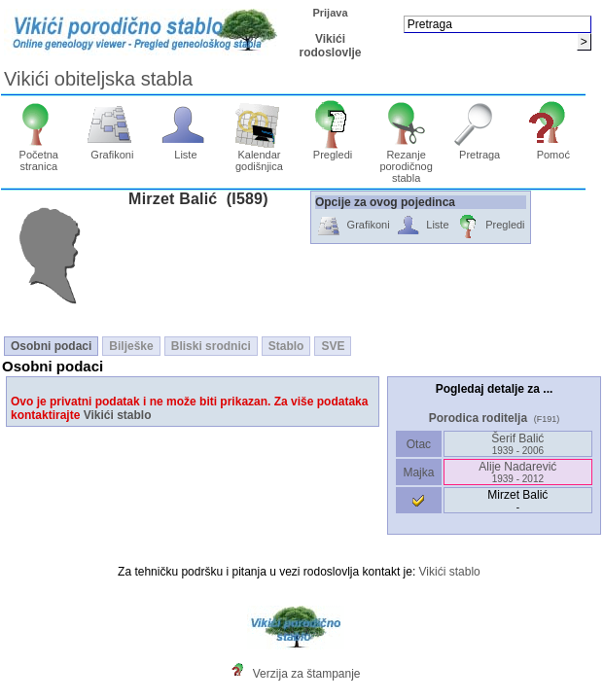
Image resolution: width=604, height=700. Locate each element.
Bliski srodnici (211, 346)
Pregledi (333, 150)
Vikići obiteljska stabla (98, 79)
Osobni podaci (51, 346)
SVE (333, 346)
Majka (419, 472)
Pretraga (480, 150)
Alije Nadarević (517, 472)
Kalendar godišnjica (259, 156)
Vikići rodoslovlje (330, 46)
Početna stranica (38, 156)
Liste (186, 150)
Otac (418, 444)
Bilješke (131, 346)
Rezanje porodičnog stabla (406, 161)
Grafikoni (112, 150)
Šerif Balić (517, 444)
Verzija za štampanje (307, 674)
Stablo (286, 346)
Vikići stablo (118, 415)
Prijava (330, 13)
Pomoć (553, 150)
